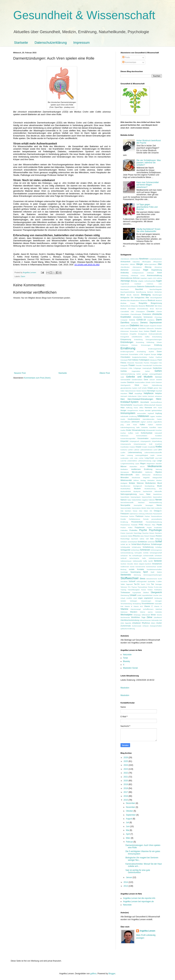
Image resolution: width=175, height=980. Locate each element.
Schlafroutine (136, 547)
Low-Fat (123, 461)
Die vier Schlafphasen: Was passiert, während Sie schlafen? (149, 163)
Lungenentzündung (127, 464)
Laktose (137, 450)
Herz (123, 399)
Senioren (158, 561)
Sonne (132, 567)
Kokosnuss (124, 436)
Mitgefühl (146, 478)
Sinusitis (130, 564)
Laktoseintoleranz (146, 450)
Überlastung (125, 595)
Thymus (134, 587)
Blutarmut (144, 300)
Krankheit (158, 444)
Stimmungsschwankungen (153, 575)
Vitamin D (158, 606)
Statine (159, 572)
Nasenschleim (147, 497)
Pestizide (134, 525)
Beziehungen (157, 295)
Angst (146, 270)
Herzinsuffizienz (156, 402)
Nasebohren (157, 494)
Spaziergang (135, 572)
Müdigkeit (124, 483)
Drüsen (159, 326)
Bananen (159, 287)
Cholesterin (147, 314)
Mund (160, 483)
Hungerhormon (133, 410)
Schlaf (158, 541)
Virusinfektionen (148, 603)
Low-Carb (158, 458)
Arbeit (159, 273)
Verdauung (158, 598)
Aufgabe (140, 281)
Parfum (132, 516)
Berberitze (158, 292)
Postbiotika (158, 528)
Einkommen (125, 331)
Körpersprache (126, 444)
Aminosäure (136, 270)
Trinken (150, 590)
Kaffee (142, 425)
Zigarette (128, 623)
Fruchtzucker (157, 365)
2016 (126, 796)
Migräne (159, 472)
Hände (139, 391)
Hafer (122, 391)
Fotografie (124, 365)
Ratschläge (138, 533)
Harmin (144, 391)
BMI (156, 306)
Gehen (148, 371)
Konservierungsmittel (128, 438)
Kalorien (159, 425)
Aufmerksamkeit (150, 281)
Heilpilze (158, 393)
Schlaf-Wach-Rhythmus (141, 544)
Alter (160, 264)
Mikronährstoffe (127, 475)
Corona (132, 320)
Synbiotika (151, 581)
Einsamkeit (134, 331)
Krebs (159, 447)
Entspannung (126, 339)
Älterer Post (105, 373)
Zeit (160, 620)
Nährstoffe (158, 491)
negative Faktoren (148, 500)
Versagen (158, 601)
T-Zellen (159, 581)
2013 (126, 886)
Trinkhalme (158, 590)
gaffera (93, 974)
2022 (126, 773)
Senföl (150, 561)
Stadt (152, 572)
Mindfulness (158, 475)
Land (155, 450)
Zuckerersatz (126, 626)
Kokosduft (158, 433)
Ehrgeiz (134, 328)
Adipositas (136, 262)
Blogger (112, 974)
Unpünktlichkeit (147, 595)
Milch (138, 475)
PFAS (141, 525)
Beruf (123, 295)
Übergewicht (156, 592)
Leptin (152, 455)
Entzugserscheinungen (154, 340)
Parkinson (140, 516)
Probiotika (133, 530)
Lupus (137, 464)
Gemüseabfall (125, 380)
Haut (131, 393)
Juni (128, 826)
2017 (126, 792)
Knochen (159, 430)
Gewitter (123, 382)
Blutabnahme (135, 300)
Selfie (145, 561)
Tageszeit (129, 584)
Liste (136, 458)
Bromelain (132, 309)
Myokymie (137, 491)
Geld (122, 377)
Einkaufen (158, 328)
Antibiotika (125, 273)
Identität (148, 410)
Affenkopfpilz (146, 262)
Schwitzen (158, 556)
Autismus (150, 284)
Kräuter (139, 447)
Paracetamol (157, 514)
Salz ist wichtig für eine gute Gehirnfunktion (138, 871)
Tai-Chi (137, 584)
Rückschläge (125, 539)
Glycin (146, 385)
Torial (125, 658)
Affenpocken (157, 262)
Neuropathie (125, 505)
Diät (141, 326)
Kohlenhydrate (147, 433)
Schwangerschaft (156, 553)
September (131, 815)
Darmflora (125, 323)
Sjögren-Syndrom (145, 564)
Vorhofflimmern (148, 609)
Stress (142, 579)
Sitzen (136, 564)
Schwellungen (137, 556)
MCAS (142, 466)
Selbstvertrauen (126, 561)
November (131, 807)
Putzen (123, 533)
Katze (160, 427)
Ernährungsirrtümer (155, 349)
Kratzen (132, 447)
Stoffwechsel (129, 578)
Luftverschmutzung (145, 461)
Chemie (159, 311)
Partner (147, 516)
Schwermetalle (148, 556)
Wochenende (125, 617)
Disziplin (146, 326)
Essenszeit (124, 354)
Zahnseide (155, 620)
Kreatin (145, 447)
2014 (126, 882)
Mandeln (159, 464)
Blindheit (124, 300)
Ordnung (141, 514)
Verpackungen (146, 601)
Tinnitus (150, 587)
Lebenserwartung (135, 452)
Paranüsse (124, 516)
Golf (140, 388)
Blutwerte (142, 306)
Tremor (144, 590)
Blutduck (159, 300)
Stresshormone (152, 579)
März (128, 838)
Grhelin (144, 388)
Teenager (158, 584)
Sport (146, 572)
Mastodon (125, 688)
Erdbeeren (124, 345)
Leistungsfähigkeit (142, 455)
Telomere (124, 587)
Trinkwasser (125, 592)
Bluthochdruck (126, 306)
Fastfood (159, 357)
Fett (130, 360)
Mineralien (125, 477)
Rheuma (136, 536)
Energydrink (125, 337)
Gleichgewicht (125, 385)
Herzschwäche (126, 405)
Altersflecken (125, 267)
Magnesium (151, 464)
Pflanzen (148, 525)
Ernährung (128, 348)
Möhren (136, 480)
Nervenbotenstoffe (127, 502)
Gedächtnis (157, 368)
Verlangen (133, 601)
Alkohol (132, 264)
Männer (124, 466)
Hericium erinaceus (155, 396)
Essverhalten (134, 354)
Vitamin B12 (138, 606)
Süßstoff (132, 581)
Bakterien (141, 286)
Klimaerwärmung (139, 430)
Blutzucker (150, 306)
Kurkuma (124, 450)
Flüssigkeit (154, 363)
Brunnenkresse (143, 309)
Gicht (153, 382)
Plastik (159, 525)
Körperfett (124, 441)
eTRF (141, 354)
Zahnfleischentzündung (130, 620)
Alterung (148, 267)
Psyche (143, 530)
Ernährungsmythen (127, 352)
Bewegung (146, 295)
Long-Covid (149, 458)
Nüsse (135, 511)
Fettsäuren (153, 360)
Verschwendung (126, 604)
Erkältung (158, 345)
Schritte (146, 553)
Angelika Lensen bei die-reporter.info (139, 898)
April (128, 834)
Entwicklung (138, 340)
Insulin (123, 419)
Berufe (129, 295)
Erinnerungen (146, 345)
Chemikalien (125, 314)
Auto (160, 284)
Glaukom (159, 382)
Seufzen (123, 564)
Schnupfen (138, 553)
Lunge (159, 461)
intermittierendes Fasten (152, 419)
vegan (140, 598)
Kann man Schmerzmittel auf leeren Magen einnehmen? (148, 185)
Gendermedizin (137, 380)
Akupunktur (125, 264)
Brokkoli (123, 309)
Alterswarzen (137, 267)
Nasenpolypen (136, 497)
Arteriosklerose (126, 278)
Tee (152, 584)
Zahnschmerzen (145, 620)
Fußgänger (137, 368)
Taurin (143, 584)
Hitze (123, 408)
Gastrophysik (147, 368)
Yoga (143, 617)
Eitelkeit (147, 331)
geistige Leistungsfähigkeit (152, 374)
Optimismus (134, 514)
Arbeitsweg (124, 276)
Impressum (81, 43)
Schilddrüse (142, 542)
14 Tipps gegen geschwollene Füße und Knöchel (147, 207)
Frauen (132, 365)
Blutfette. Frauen (128, 303)
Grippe (150, 388)
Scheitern (124, 542)
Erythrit (151, 352)
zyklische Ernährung (128, 629)
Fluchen (146, 363)
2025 (126, 761)
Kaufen (123, 430)
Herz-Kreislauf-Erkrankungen (140, 399)
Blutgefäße (143, 303)
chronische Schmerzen (143, 317)
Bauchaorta (125, 289)
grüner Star (158, 388)
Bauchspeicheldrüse (128, 292)
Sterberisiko (126, 575)
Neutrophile (138, 505)
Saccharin (135, 539)
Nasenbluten (125, 497)
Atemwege (125, 281)
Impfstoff (151, 413)
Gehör (139, 374)
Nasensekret (157, 497)
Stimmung (137, 575)
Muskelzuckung (150, 489)
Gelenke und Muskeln (139, 377)
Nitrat (149, 508)
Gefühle (124, 371)
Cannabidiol (125, 311)
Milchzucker (146, 475)
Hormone (148, 408)
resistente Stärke (126, 536)
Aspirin (150, 278)
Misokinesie (136, 478)
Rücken (159, 536)
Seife (144, 558)
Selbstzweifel (137, 561)
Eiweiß (153, 331)
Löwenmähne (132, 461)
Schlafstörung (148, 547)
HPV (155, 408)
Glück (137, 385)
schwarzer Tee (126, 556)
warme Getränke (155, 612)
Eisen (141, 331)
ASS (154, 278)
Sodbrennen (125, 567)
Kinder (129, 430)
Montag (143, 480)
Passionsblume (156, 516)
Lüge (154, 461)
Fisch (160, 360)
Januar (129, 877)
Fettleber (135, 360)
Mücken (159, 480)
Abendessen (125, 259)
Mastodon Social (130, 668)
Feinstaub (124, 360)
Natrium (124, 500)
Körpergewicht (146, 441)
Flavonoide (139, 363)
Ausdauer (138, 284)
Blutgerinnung (156, 303)
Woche (159, 615)
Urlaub (123, 598)
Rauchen (145, 533)
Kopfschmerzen (156, 438)
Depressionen (156, 323)
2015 (126, 800)
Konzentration (143, 438)
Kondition (158, 436)
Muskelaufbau (125, 489)
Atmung (134, 281)
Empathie (133, 334)
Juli (128, 822)
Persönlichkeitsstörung (154, 522)
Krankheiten (125, 447)
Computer (124, 320)
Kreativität (151, 447)
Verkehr (123, 601)
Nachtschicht (148, 491)
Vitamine (124, 609)
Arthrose (136, 278)
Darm (23, 276)
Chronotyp (158, 317)
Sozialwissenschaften (154, 569)
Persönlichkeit (137, 522)
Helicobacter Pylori (135, 396)
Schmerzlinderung (127, 553)
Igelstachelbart (157, 410)
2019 (126, 784)
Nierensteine (136, 508)
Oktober (130, 811)
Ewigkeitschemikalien (140, 357)
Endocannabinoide (155, 334)
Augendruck (125, 284)
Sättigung (158, 539)
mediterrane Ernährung (142, 469)
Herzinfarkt (145, 402)
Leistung (130, 455)
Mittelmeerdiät (126, 480)
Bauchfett (139, 289)
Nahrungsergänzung (129, 494)
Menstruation (137, 472)
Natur (129, 500)
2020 (126, 781)
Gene (146, 379)
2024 (126, 765)
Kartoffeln (153, 427)
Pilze (154, 525)
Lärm (160, 450)
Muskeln (137, 489)
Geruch (152, 380)
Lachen (130, 450)
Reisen (152, 533)
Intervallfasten (125, 422)
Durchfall (128, 328)
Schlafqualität (125, 547)
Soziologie (124, 572)
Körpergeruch (134, 441)
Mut (160, 489)
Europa (154, 354)
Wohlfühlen (136, 617)
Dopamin (153, 326)
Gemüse (158, 377)
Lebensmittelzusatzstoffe (153, 452)
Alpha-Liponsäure (150, 264)
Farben (151, 357)
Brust (152, 309)
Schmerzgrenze (156, 550)
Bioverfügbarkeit (156, 298)
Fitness (123, 363)
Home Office (139, 408)
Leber (123, 455)
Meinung (159, 469)
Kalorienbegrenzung (128, 427)
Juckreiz (149, 422)
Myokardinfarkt (126, 491)
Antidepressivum (138, 273)
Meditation (124, 469)
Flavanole (131, 363)
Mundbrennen (125, 486)
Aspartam (144, 278)
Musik (159, 486)
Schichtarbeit (132, 542)
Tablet (123, 584)
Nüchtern (128, 511)
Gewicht (159, 380)
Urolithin (129, 598)
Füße (130, 368)
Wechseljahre (126, 615)
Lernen (159, 455)
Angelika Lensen (147, 931)
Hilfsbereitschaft (149, 405)
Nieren (159, 505)
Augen (159, 281)
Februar (130, 842)
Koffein (131, 433)
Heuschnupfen (138, 405)
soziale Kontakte (137, 569)
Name (141, 494)
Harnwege (151, 391)
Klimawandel (150, 430)
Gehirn (158, 371)
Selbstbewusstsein (155, 558)
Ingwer (153, 416)
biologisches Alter (142, 298)
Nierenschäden (126, 508)
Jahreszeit (135, 422)
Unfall (139, 595)
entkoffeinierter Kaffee (141, 337)
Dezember (131, 803)
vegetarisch (149, 598)
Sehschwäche (134, 558)
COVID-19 (141, 320)
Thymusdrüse (142, 587)
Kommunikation (142, 436)
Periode (146, 519)
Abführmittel (134, 259)
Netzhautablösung (155, 502)
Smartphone (157, 564)
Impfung (159, 413)
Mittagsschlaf (157, 478)
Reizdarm (158, 533)
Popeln (149, 528)
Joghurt (143, 422)
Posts (126, 57)
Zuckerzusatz (137, 626)
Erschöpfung (141, 352)
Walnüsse (124, 612)
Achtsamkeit (125, 262)
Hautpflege (138, 393)
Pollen (130, 528)
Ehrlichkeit (142, 328)
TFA (129, 587)
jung (122, 425)
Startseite (21, 43)
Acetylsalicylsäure (156, 259)
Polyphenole (140, 527)
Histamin (159, 405)
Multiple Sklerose (136, 483)
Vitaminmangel (136, 609)
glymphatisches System (129, 388)
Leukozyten (125, 458)
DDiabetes (135, 323)
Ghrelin (148, 382)
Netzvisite (127, 655)
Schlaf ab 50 (125, 544)
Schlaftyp (159, 547)
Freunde (139, 365)
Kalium (150, 425)
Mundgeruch (137, 486)
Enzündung (140, 342)
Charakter (150, 311)
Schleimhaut (135, 550)
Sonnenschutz (151, 567)
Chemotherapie (136, 314)
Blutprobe (134, 306)
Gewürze (131, 382)
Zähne (149, 617)
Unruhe (156, 595)
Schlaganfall (125, 550)
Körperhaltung (157, 441)
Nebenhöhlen (137, 500)
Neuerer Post (20, 373)
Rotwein (152, 536)
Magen (143, 463)
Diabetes (134, 325)
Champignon (140, 311)
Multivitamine (150, 483)
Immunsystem (128, 413)
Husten (141, 410)
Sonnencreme (140, 567)
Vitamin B (128, 606)
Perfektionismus (135, 519)
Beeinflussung (141, 292)
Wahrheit (159, 609)
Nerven (159, 500)
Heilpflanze (149, 393)
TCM (148, 584)
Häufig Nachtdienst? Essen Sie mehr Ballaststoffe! (149, 230)
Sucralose (124, 581)
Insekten (159, 416)
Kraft (151, 444)
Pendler (123, 519)
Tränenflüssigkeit (134, 590)
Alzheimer (124, 270)
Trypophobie (137, 593)
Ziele (122, 623)
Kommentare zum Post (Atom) (37, 378)
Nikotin (144, 508)
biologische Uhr (127, 298)
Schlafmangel (156, 544)
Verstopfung (137, 604)
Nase (148, 494)
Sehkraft (123, 558)
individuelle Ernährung (129, 416)
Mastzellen (133, 466)
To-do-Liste (158, 587)
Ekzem (159, 331)
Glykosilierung (157, 385)
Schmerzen (145, 550)
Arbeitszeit (134, 276)
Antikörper (150, 273)
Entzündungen (127, 342)
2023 (126, 769)
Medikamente (155, 466)
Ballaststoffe (150, 286)
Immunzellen (142, 413)
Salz (152, 539)
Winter (153, 615)
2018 (126, 788)
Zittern (153, 623)
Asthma (159, 278)
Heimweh (124, 396)
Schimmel (151, 542)
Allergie (140, 264)
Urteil (135, 598)
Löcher (141, 458)
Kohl (137, 433)
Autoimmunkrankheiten (129, 287)
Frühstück (124, 368)
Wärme (143, 612)
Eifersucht (150, 328)
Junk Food (132, 425)
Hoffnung (129, 408)
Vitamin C (148, 606)
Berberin (150, 292)
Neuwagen (149, 505)
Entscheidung (157, 337)
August (129, 819)
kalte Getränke (142, 427)
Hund (160, 408)
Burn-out (159, 309)
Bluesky (126, 661)
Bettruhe (136, 295)
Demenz (144, 323)
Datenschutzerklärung (51, 43)
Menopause (125, 472)
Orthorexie (149, 514)
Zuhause (146, 626)
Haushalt (159, 391)
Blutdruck (151, 300)
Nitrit (153, 508)
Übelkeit (146, 593)
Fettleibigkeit (144, 360)
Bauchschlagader (156, 289)
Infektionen (143, 416)
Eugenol (147, 354)
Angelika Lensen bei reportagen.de (138, 901)
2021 (126, 777)
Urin (160, 595)
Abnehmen (144, 259)
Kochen (123, 433)
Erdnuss (134, 345)
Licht (131, 458)
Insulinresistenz (134, 419)
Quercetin (130, 533)
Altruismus (158, 267)
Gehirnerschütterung (128, 374)
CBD (132, 311)
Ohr (151, 511)
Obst (140, 511)
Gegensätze (136, 371)
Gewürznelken (140, 382)
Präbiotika (124, 530)
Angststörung (157, 270)
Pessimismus (125, 525)
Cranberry (151, 320)
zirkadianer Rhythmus (141, 623)
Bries (160, 306)
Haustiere (124, 393)
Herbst (145, 396)
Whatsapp (137, 615)
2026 (126, 758)
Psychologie (155, 530)
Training (123, 590)
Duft (122, 328)
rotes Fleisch (145, 536)
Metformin (149, 472)
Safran (142, 539)
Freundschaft (147, 365)
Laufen (123, 452)
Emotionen (124, 334)
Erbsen (159, 342)
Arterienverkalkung (154, 275)
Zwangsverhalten (156, 626)
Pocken (123, 528)
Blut (129, 300)
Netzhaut (141, 502)
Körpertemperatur (140, 444)
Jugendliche (158, 422)
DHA (127, 326)
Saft (147, 539)
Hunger (123, 410)
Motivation (151, 480)
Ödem (146, 511)
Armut (142, 276)
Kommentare (129, 62)
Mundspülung (150, 486)
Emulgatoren (142, 334)
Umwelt (133, 595)
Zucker (159, 623)
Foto (160, 363)
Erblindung (150, 342)
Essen (159, 351)
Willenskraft (146, 615)
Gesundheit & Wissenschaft (84, 15)
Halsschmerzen (130, 391)
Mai (128, 830)
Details (123, 326)
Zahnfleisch (158, 617)
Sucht (160, 579)
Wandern (134, 612)
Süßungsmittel (141, 581)
